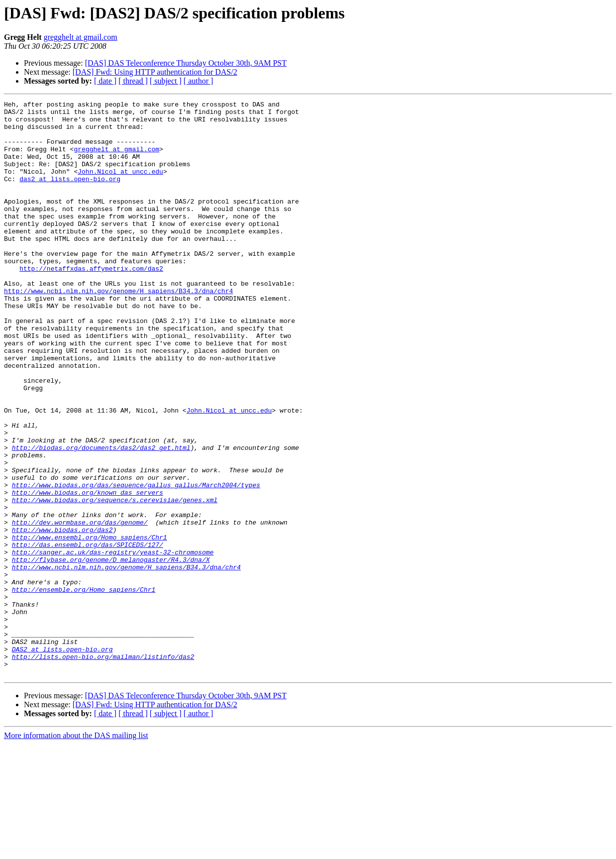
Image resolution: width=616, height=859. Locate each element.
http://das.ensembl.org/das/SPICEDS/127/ (88, 634)
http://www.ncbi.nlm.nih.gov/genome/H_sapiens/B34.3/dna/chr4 (118, 329)
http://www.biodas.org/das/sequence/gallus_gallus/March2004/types (136, 562)
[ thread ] (133, 81)
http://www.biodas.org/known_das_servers (88, 571)
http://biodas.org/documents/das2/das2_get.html (101, 518)
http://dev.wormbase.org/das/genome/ (80, 607)
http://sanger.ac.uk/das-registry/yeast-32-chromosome (113, 643)
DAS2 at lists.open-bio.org (62, 759)
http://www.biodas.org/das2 (62, 616)
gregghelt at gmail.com (81, 37)
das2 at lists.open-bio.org (70, 195)
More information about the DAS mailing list (76, 850)
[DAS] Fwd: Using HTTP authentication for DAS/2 (155, 72)
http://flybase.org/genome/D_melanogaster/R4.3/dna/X (111, 652)
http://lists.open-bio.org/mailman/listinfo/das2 (103, 768)
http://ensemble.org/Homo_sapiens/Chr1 (84, 688)
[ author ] (199, 81)
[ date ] (105, 81)
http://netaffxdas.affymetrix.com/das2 (91, 303)
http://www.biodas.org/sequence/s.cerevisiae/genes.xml (115, 580)
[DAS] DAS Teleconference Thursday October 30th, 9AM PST (186, 63)
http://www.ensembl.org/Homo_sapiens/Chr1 (90, 625)
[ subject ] (166, 81)
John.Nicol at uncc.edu (120, 186)
